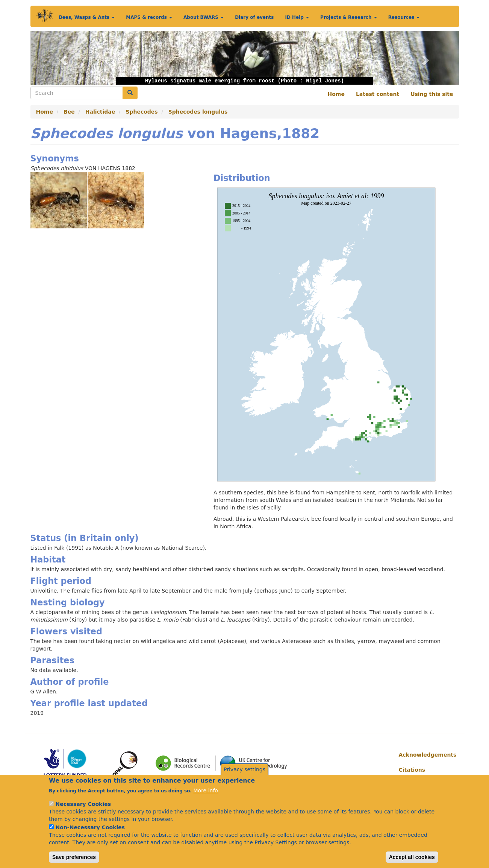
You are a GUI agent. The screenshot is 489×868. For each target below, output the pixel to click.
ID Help (297, 17)
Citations (412, 770)
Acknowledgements (426, 755)
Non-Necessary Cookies (90, 834)
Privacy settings (244, 776)
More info (206, 797)
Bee (69, 112)
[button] (63, 58)
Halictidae (100, 112)
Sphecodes (142, 112)
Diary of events (254, 17)
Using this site (432, 94)
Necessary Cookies (83, 811)
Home (336, 94)
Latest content (378, 94)
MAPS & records (149, 17)
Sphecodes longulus (198, 112)
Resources (404, 17)
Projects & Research (349, 17)
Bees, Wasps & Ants (87, 17)
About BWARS (204, 17)
